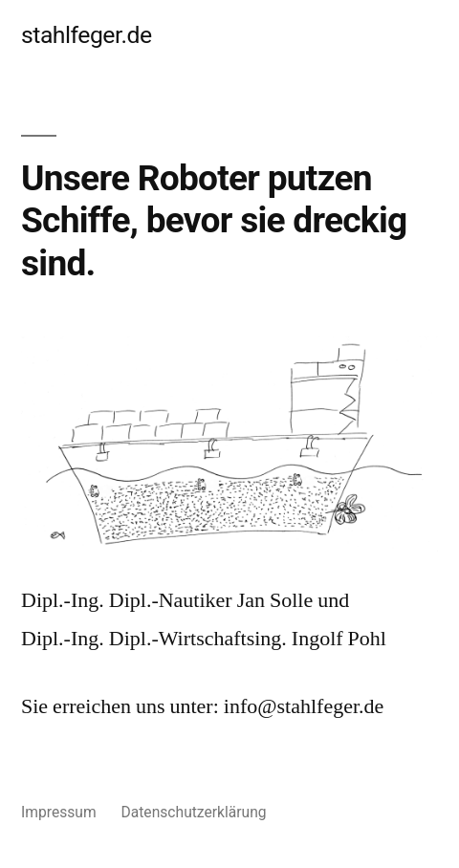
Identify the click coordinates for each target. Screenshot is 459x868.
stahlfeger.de (87, 35)
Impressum (59, 812)
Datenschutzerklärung (194, 812)
